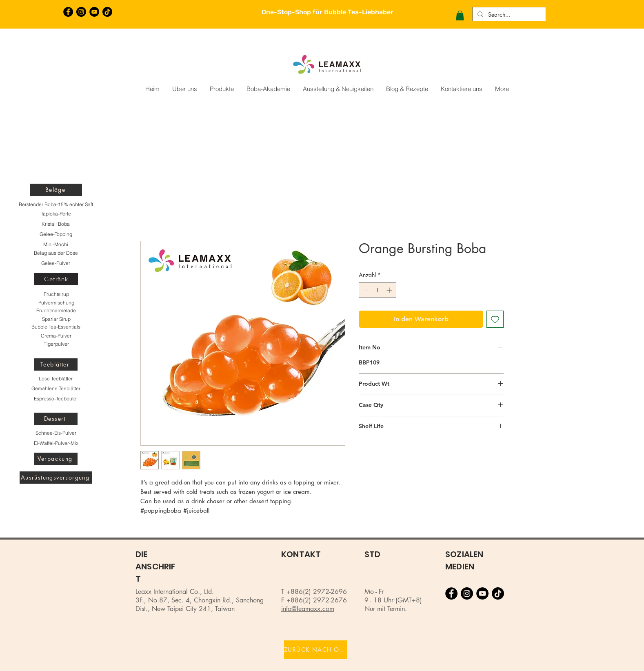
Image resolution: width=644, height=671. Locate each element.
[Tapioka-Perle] (56, 214)
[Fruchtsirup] (56, 294)
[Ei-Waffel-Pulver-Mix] (56, 443)
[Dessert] (56, 419)
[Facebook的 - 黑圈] (68, 12)
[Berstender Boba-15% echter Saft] (56, 204)
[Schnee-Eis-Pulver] (56, 433)
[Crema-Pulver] (56, 336)
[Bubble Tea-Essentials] (56, 327)
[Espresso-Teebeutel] (56, 399)
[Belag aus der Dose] (56, 253)
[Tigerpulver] (56, 344)
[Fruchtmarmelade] (56, 311)
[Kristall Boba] (56, 224)
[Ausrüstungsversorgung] (56, 478)
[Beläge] (56, 190)
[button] (460, 16)
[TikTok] (107, 12)
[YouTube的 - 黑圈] (94, 12)
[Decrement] (365, 290)
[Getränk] (56, 279)
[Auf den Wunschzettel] (495, 319)
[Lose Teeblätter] (56, 379)
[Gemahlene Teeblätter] (56, 389)
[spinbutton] (378, 290)
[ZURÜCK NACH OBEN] (316, 650)
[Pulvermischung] (56, 303)
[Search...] (508, 15)
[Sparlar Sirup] (56, 319)
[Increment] (390, 290)
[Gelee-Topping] (56, 234)
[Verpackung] (56, 459)
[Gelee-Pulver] (56, 263)
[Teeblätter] (56, 364)
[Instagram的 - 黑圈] (81, 12)
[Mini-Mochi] (56, 244)
